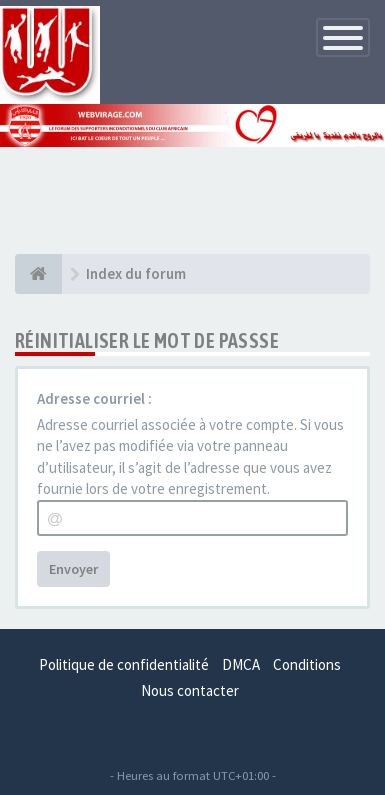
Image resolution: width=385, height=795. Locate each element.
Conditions (307, 664)
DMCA (241, 664)
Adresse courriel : (94, 398)
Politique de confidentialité (124, 664)
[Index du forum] (38, 274)
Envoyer (73, 569)
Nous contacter (190, 690)
